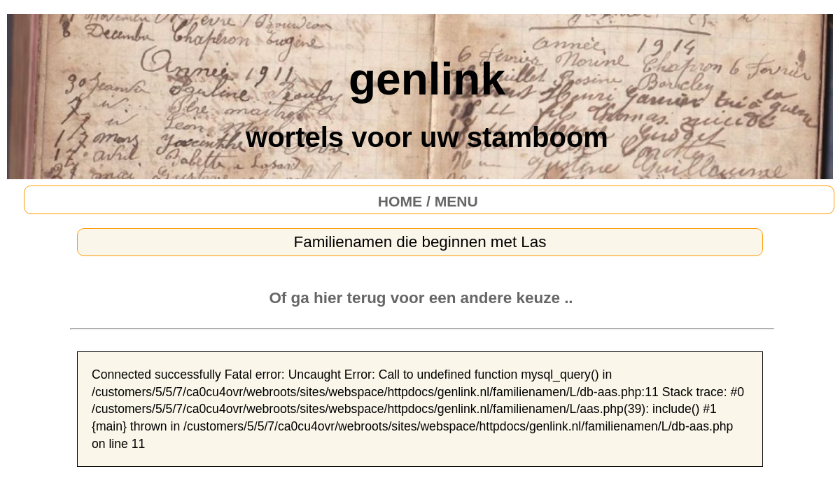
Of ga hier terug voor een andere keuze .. (421, 298)
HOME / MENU (428, 201)
